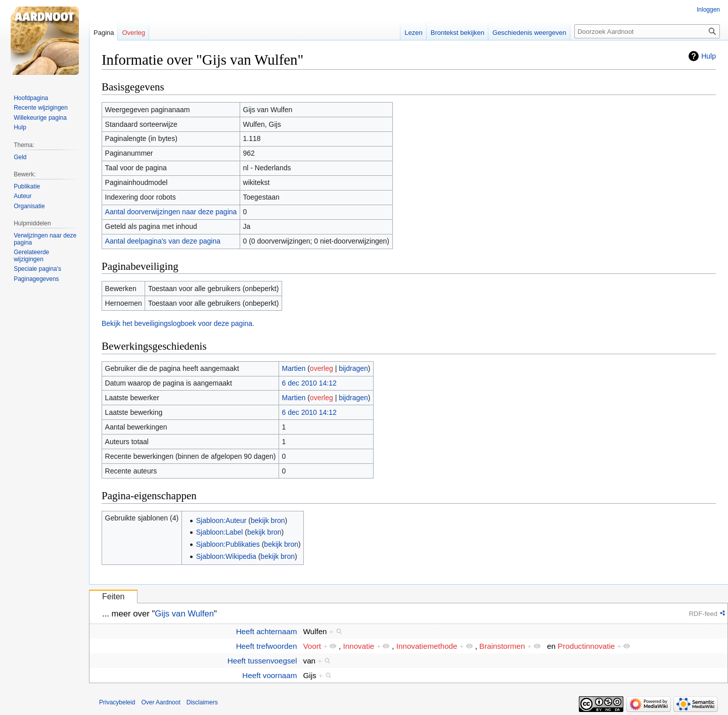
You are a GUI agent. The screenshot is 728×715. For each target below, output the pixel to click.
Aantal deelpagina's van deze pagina (163, 241)
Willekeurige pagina (40, 118)
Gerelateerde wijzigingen (31, 256)
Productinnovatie (586, 646)
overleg (322, 368)
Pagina (104, 33)
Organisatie (29, 206)
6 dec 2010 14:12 (309, 383)
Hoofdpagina (31, 98)
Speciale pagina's (37, 269)
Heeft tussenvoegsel (262, 661)
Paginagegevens (36, 279)
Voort (312, 646)
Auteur (22, 196)
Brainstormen (502, 646)
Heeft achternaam (267, 631)
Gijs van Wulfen (184, 614)
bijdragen (353, 368)
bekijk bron (268, 520)
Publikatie (27, 186)
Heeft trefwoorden (267, 646)
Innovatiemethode (427, 646)
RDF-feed (703, 614)
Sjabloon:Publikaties (228, 544)
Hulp (709, 56)
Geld (20, 157)
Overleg (133, 33)
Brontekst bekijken (458, 33)
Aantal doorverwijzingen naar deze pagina (171, 212)
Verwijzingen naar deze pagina (45, 239)
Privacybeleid (117, 702)
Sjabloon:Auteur (221, 520)
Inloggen (708, 10)
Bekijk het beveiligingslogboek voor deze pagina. (178, 323)
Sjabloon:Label (220, 532)
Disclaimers (202, 702)
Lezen (413, 33)
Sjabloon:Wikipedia (226, 556)
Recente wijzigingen (41, 108)
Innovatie (359, 646)
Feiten (113, 597)
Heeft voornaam (269, 675)
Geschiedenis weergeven (529, 33)
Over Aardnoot (161, 702)
